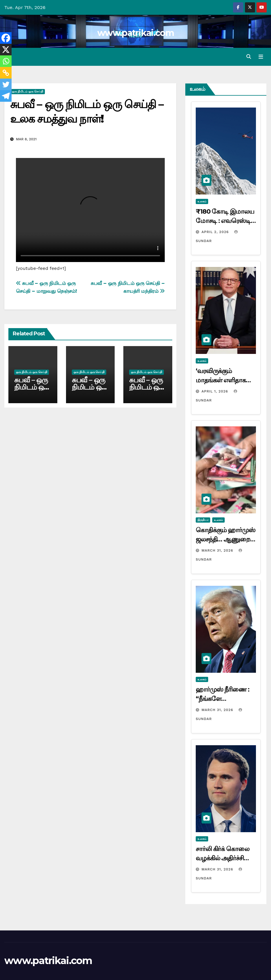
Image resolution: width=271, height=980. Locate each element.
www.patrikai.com (135, 33)
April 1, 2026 (216, 391)
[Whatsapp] (6, 61)
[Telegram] (6, 96)
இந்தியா (203, 520)
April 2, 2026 (216, 232)
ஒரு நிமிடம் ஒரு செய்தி (28, 92)
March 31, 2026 (218, 551)
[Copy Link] (6, 73)
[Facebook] (6, 38)
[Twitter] (6, 84)
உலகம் (202, 201)
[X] (6, 50)
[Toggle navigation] (261, 57)
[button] (249, 57)
